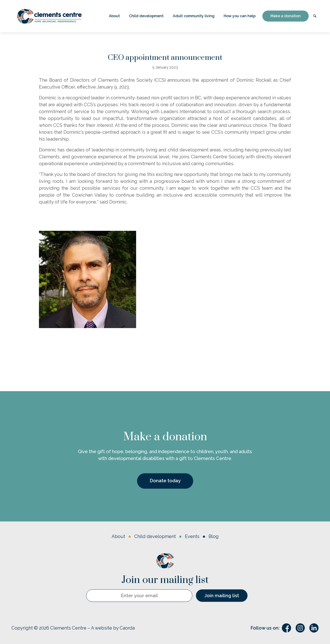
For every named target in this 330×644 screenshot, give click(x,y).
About (118, 536)
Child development (155, 536)
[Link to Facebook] (286, 628)
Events (192, 536)
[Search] (315, 16)
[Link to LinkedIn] (314, 628)
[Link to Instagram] (300, 628)
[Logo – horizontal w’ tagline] (49, 16)
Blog (214, 536)
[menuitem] (114, 16)
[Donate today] (165, 481)
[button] (114, 16)
